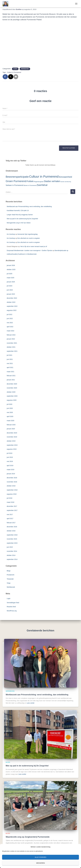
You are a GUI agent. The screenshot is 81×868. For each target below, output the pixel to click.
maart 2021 (10, 372)
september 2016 (12, 535)
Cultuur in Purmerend (14, 72)
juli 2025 (9, 274)
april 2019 (10, 466)
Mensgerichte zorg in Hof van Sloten (19, 223)
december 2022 (12, 298)
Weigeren (40, 863)
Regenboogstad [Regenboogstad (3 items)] (39, 182)
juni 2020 (10, 408)
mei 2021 (10, 363)
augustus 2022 (12, 310)
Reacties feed (11, 607)
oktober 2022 (11, 302)
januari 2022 (11, 339)
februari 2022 (11, 335)
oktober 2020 (11, 392)
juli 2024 (9, 286)
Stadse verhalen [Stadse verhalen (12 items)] (52, 181)
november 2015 (12, 539)
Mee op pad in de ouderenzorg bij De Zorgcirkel (22, 219)
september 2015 (12, 543)
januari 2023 (11, 294)
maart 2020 (10, 421)
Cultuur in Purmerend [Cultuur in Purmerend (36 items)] (44, 176)
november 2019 (12, 437)
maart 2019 (10, 470)
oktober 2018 (11, 486)
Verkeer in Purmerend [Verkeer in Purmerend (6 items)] (14, 185)
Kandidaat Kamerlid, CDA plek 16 (18, 210)
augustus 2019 (12, 449)
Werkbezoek (25, 69)
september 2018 (12, 490)
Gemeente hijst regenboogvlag (27, 234)
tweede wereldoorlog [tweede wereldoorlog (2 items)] (66, 182)
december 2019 (12, 433)
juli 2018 (9, 498)
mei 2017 (10, 514)
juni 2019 (10, 457)
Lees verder (31, 703)
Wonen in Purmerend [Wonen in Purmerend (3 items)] (30, 185)
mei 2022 (10, 323)
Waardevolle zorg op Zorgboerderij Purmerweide (28, 837)
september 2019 (12, 445)
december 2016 (12, 527)
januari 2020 (11, 429)
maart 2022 (10, 331)
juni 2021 (10, 359)
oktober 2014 (11, 555)
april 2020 (10, 416)
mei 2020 (10, 412)
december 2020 (12, 384)
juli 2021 (9, 355)
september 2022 (12, 306)
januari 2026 (11, 265)
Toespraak (10, 579)
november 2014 (12, 551)
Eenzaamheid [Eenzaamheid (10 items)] (65, 177)
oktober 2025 (11, 270)
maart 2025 (10, 278)
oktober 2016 (11, 531)
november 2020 (12, 388)
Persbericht (10, 575)
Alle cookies (40, 857)
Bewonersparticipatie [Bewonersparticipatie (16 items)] (17, 177)
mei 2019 (10, 461)
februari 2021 (11, 376)
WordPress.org (12, 611)
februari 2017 (11, 523)
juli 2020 (9, 404)
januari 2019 (11, 474)
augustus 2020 (12, 400)
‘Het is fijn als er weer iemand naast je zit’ (34, 246)
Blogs (9, 571)
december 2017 (12, 506)
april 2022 (10, 327)
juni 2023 (10, 290)
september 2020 (12, 396)
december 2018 (12, 478)
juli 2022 (9, 314)
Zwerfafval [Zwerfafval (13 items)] (42, 185)
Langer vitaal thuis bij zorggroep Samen (20, 215)
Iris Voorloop (11, 234)
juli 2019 (9, 453)
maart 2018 (10, 502)
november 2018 (12, 482)
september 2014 (12, 559)
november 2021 (12, 343)
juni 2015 (10, 547)
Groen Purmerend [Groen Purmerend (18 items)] (16, 181)
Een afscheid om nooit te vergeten (29, 238)
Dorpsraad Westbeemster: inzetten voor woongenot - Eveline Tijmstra (29, 250)
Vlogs (15, 69)
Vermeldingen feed (13, 603)
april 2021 (10, 367)
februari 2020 (11, 425)
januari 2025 (11, 282)
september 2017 (12, 510)
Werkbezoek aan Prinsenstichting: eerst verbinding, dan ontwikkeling (29, 206)
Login (9, 598)
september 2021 (12, 351)
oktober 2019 (11, 441)
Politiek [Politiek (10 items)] (30, 181)
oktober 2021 (11, 347)
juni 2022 (10, 318)
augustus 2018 (12, 494)
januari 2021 (11, 380)
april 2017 (10, 519)
